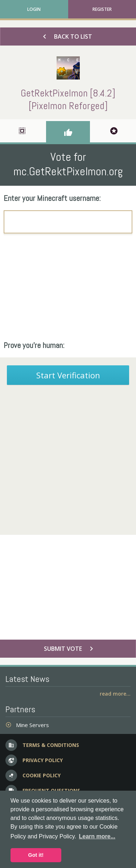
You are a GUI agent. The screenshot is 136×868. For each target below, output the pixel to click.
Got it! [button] (36, 855)
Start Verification (68, 375)
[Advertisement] (68, 288)
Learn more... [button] (97, 836)
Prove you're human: (34, 345)
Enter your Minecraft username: (52, 198)
